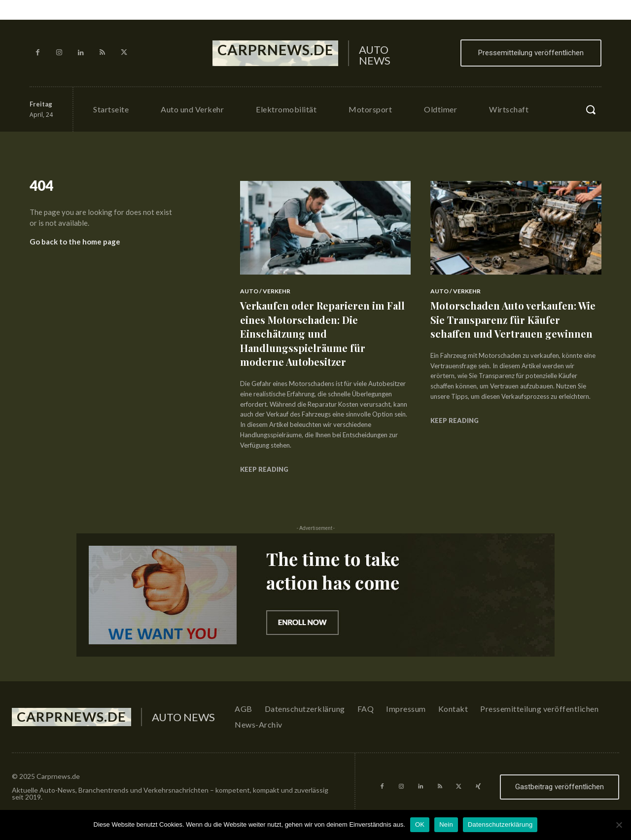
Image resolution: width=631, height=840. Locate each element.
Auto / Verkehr (265, 291)
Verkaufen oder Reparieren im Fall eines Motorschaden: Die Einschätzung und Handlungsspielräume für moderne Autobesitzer (319, 333)
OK (420, 824)
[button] (591, 109)
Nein (446, 824)
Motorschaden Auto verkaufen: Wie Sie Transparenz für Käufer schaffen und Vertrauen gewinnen (511, 326)
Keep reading (264, 469)
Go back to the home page (75, 245)
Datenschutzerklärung (500, 824)
